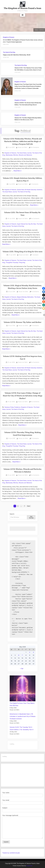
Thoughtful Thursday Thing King (15, 262)
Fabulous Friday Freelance (12, 407)
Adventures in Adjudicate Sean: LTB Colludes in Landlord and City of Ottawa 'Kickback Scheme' (22, 716)
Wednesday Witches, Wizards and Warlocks (19, 155)
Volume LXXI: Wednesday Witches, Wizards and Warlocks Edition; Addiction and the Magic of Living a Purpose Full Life (23, 142)
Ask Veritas (31, 517)
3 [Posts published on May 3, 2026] (33, 652)
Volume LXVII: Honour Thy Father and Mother (23, 322)
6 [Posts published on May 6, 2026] (19, 655)
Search (12, 514)
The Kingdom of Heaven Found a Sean (22, 8)
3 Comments (35, 184)
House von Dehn (22, 147)
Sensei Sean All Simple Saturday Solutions (30, 190)
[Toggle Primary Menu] (23, 15)
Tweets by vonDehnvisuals (11, 853)
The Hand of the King (9, 52)
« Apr (22, 668)
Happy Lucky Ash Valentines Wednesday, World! (17, 55)
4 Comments (35, 292)
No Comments (35, 147)
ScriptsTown (29, 866)
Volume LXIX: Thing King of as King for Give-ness (22, 252)
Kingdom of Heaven (9, 37)
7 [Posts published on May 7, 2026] (22, 655)
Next (29, 506)
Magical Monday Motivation (25, 297)
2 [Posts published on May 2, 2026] (30, 652)
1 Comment (35, 255)
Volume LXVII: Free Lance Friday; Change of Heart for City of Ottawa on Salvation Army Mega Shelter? (23, 396)
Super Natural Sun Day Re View (26, 224)
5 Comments (35, 326)
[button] (44, 288)
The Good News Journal (24, 153)
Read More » (18, 171)
